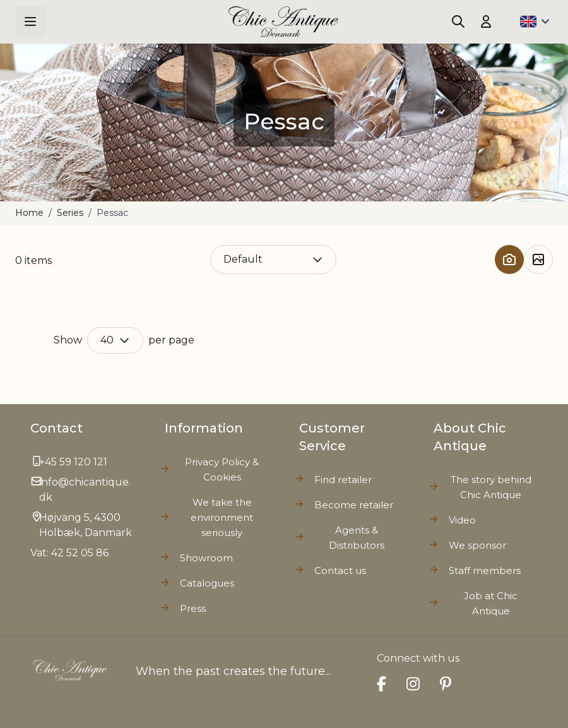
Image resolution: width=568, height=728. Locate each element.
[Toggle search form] (458, 21)
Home (29, 213)
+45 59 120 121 (73, 462)
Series (70, 213)
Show (68, 340)
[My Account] (486, 21)
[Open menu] (30, 21)
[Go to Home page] (284, 22)
